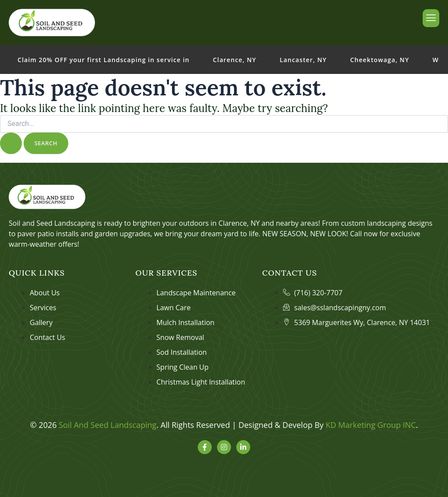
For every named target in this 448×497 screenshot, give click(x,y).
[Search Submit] (11, 143)
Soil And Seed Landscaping (107, 425)
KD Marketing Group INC (371, 425)
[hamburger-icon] (431, 18)
